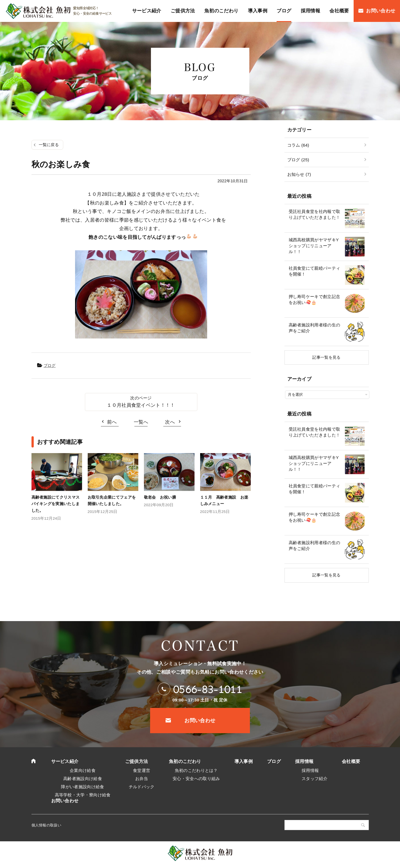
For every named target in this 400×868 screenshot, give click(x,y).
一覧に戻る (49, 145)
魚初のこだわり (185, 761)
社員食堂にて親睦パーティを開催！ (315, 271)
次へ (170, 422)
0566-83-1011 (208, 689)
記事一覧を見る (326, 357)
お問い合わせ (200, 721)
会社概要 (351, 761)
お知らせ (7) (299, 174)
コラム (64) (298, 145)
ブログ (50, 365)
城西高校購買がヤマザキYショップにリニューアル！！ (314, 246)
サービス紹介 (65, 761)
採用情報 (304, 761)
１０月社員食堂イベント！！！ (141, 405)
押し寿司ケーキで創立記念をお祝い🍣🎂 (315, 299)
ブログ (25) (298, 160)
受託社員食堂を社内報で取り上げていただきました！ (315, 214)
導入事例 (244, 761)
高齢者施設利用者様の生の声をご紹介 (315, 328)
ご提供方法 (137, 761)
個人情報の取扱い (47, 825)
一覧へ (141, 422)
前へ (112, 422)
